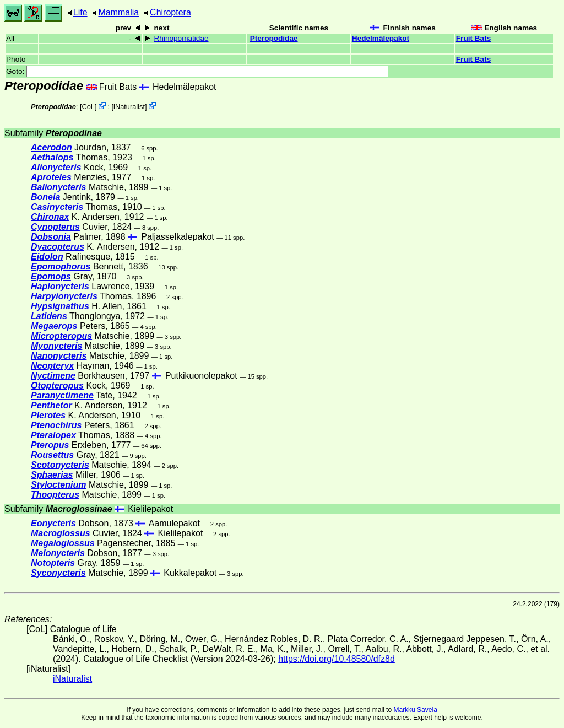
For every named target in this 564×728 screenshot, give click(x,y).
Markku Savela (415, 710)
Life (80, 12)
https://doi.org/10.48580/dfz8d (337, 659)
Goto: (197, 71)
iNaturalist (129, 107)
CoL (88, 107)
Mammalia (118, 12)
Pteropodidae (274, 38)
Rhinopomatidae (181, 38)
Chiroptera (170, 12)
